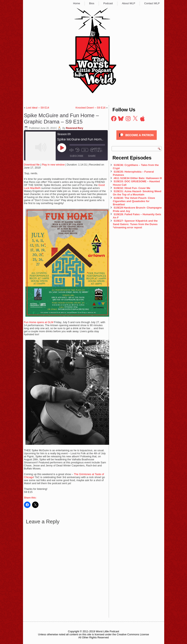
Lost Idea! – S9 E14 (38, 108)
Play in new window (53, 165)
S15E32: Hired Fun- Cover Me (132, 188)
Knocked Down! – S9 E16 (91, 108)
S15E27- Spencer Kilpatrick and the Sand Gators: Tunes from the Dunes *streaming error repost (135, 224)
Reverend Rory (75, 128)
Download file (32, 165)
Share (92, 156)
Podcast (108, 3)
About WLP (128, 3)
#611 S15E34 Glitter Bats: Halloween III (138, 178)
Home (77, 3)
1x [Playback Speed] (85, 150)
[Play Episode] (62, 148)
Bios (92, 3)
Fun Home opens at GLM (39, 322)
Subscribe (77, 156)
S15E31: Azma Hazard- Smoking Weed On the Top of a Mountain (137, 193)
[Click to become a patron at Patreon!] (137, 141)
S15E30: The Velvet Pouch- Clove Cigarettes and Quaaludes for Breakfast (134, 201)
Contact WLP (152, 3)
